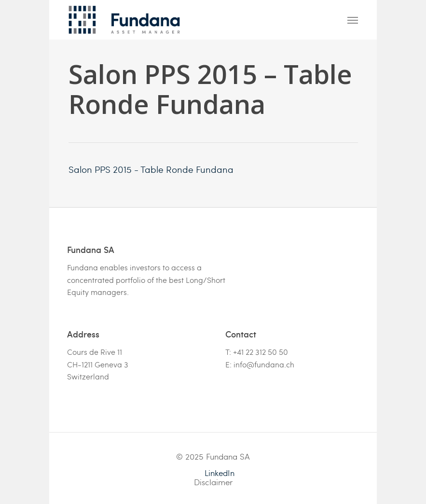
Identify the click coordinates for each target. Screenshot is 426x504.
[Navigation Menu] (353, 20)
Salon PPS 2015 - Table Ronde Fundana (151, 169)
